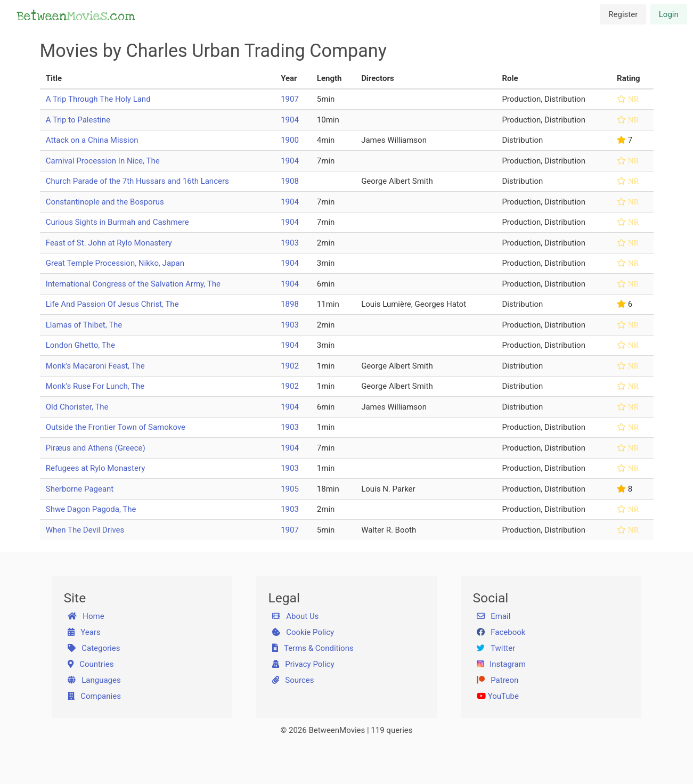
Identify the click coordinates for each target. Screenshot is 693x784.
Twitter (496, 648)
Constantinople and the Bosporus (105, 202)
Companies (94, 696)
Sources (293, 680)
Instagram (501, 664)
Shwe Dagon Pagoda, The (91, 509)
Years (84, 632)
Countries (91, 664)
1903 (290, 243)
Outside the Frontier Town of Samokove (116, 427)
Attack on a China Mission (92, 140)
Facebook (501, 632)
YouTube (498, 696)
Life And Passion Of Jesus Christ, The (112, 304)
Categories (94, 648)
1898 (290, 304)
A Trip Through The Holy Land (98, 99)
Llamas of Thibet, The (84, 325)
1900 (290, 140)
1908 (290, 181)
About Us (295, 616)
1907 (290, 99)
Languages (94, 680)
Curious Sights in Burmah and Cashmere (117, 222)
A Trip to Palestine (78, 120)
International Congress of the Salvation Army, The (133, 284)
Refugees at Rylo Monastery (96, 468)
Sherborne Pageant (80, 489)
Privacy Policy (303, 664)
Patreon (498, 680)
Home (86, 616)
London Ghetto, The (80, 345)
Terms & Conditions (313, 648)
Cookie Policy (303, 632)
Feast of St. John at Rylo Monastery (109, 243)
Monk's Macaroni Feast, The (95, 366)
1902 (290, 366)
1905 (290, 489)
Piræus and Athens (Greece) (96, 448)
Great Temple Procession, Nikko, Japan (115, 263)
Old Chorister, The (77, 407)
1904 (290, 120)
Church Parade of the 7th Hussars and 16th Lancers (137, 181)
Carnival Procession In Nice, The (103, 161)
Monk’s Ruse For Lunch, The (95, 386)
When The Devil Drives (85, 530)
